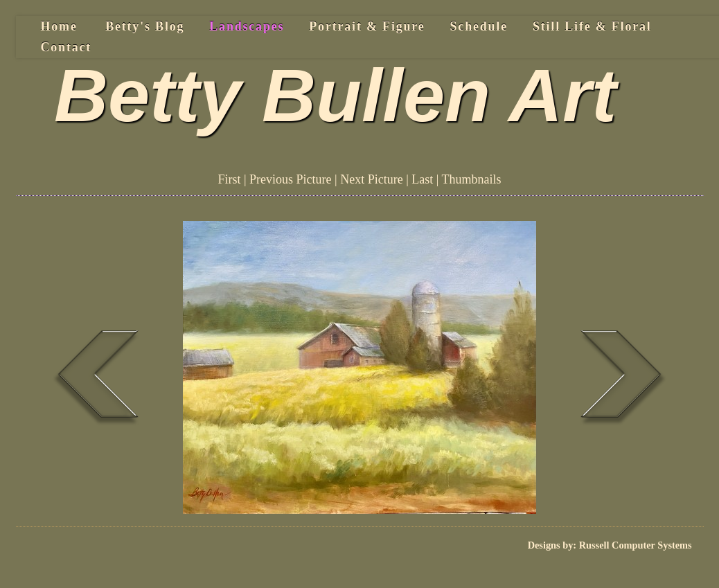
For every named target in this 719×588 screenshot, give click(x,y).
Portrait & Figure (367, 26)
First (229, 179)
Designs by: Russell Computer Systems (610, 545)
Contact (66, 47)
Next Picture (371, 179)
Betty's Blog (145, 26)
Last (422, 179)
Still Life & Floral (592, 26)
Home (59, 26)
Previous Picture (291, 179)
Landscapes (247, 26)
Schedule (479, 26)
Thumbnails (472, 179)
